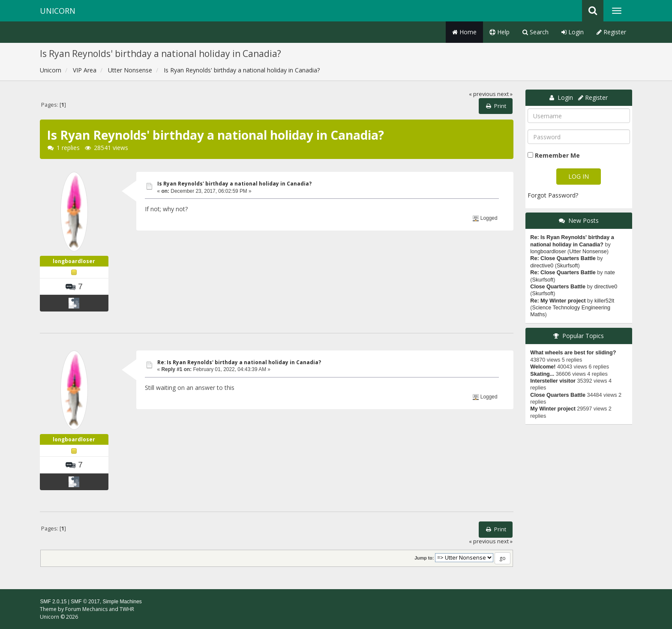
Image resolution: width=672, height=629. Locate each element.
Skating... (542, 374)
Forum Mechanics (86, 609)
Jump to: (424, 558)
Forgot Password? (553, 195)
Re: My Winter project (558, 301)
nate (610, 273)
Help (499, 32)
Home (464, 32)
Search (535, 32)
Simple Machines (122, 602)
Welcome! (543, 367)
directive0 (542, 266)
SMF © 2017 (85, 602)
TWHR (127, 609)
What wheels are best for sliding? (573, 353)
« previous (482, 94)
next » (505, 94)
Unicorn (58, 11)
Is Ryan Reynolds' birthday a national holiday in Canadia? (234, 184)
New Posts (583, 220)
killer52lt (604, 301)
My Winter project (553, 409)
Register (611, 32)
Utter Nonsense (588, 252)
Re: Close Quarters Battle (563, 258)
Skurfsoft (567, 266)
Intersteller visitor (553, 381)
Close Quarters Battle (558, 287)
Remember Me (557, 155)
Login (573, 32)
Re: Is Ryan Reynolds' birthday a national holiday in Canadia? (239, 362)
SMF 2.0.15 (53, 602)
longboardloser (74, 261)
